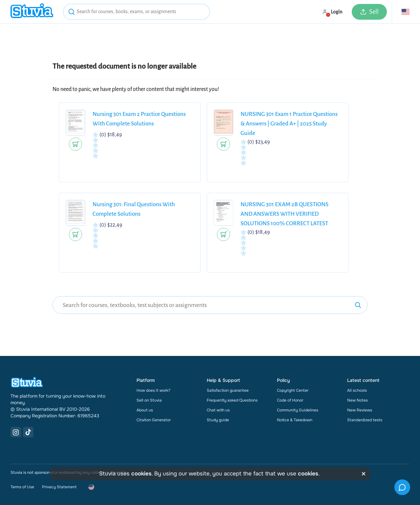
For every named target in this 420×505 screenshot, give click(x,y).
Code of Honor (290, 400)
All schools (357, 390)
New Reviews (360, 410)
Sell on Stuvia (149, 400)
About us (145, 410)
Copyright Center (293, 390)
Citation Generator (154, 420)
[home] (32, 12)
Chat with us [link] (218, 410)
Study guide (218, 420)
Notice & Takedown (295, 420)
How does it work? (153, 390)
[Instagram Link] (16, 432)
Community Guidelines (298, 410)
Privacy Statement (59, 487)
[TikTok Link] (28, 432)
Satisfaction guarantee (228, 390)
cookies (141, 474)
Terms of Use (22, 487)
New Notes (357, 400)
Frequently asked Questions (232, 400)
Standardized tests (365, 420)
